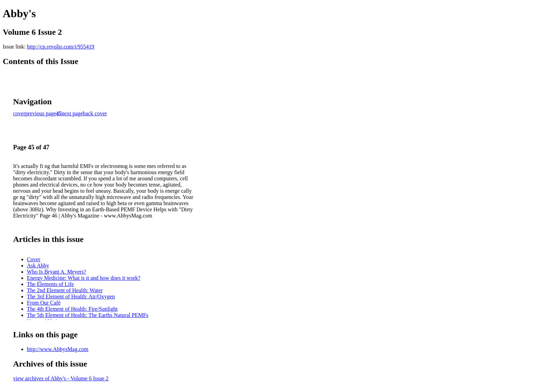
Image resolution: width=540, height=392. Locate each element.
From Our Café (44, 303)
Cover (34, 259)
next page (72, 113)
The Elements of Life (50, 284)
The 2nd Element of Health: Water (65, 290)
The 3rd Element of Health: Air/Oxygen (71, 296)
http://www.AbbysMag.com (58, 349)
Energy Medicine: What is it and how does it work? (84, 278)
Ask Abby (38, 266)
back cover (95, 113)
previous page (41, 113)
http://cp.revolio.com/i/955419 (61, 47)
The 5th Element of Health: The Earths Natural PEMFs (88, 315)
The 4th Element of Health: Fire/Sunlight (72, 309)
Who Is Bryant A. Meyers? (56, 272)
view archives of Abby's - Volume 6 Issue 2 (61, 378)
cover (19, 113)
